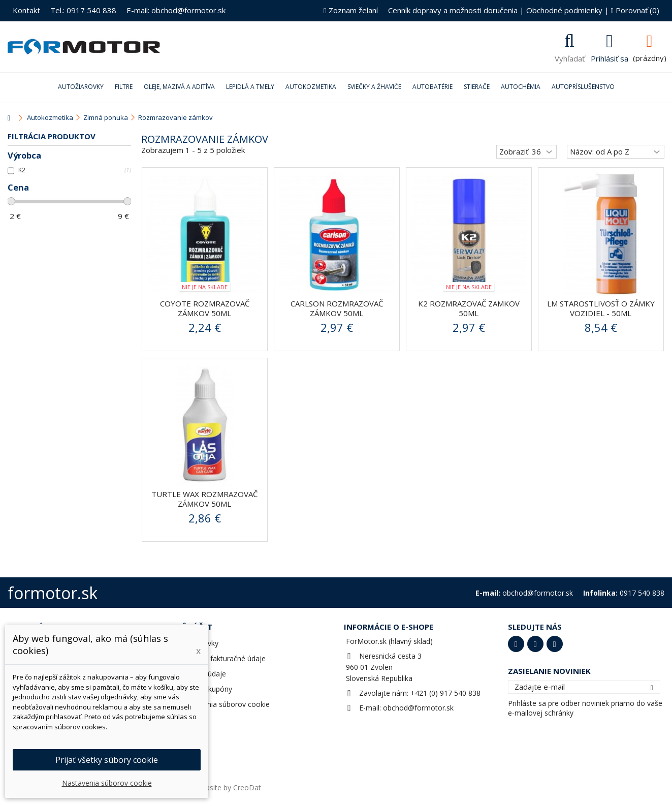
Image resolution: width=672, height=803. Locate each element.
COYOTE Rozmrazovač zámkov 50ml (205, 308)
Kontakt (26, 10)
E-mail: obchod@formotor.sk (176, 10)
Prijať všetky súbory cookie (107, 760)
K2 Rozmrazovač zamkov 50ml (469, 308)
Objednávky (199, 643)
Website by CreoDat (228, 787)
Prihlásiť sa (610, 57)
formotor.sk (53, 593)
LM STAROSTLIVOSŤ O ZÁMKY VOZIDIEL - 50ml (601, 308)
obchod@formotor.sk (418, 708)
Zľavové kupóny (206, 689)
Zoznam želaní (350, 10)
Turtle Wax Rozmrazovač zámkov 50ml (204, 499)
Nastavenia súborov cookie (225, 704)
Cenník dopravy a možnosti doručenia (453, 10)
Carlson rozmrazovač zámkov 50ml (337, 308)
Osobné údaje (203, 674)
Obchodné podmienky (564, 10)
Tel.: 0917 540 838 (83, 10)
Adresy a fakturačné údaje (223, 658)
